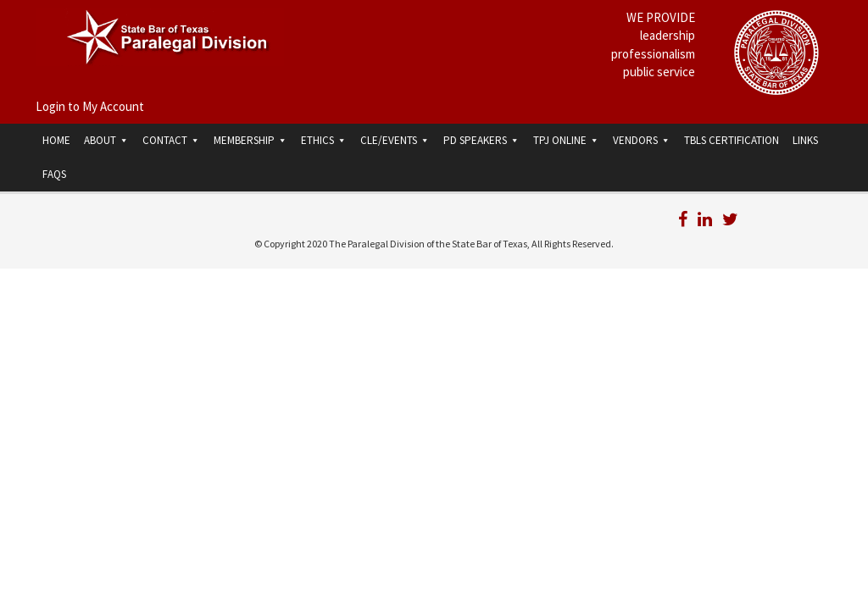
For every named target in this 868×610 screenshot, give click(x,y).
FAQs (54, 174)
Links (805, 140)
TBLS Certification (732, 140)
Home (56, 140)
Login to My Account (90, 106)
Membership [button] (250, 140)
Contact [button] (171, 140)
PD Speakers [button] (481, 140)
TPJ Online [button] (566, 140)
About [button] (106, 140)
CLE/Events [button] (395, 140)
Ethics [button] (324, 140)
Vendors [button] (642, 140)
